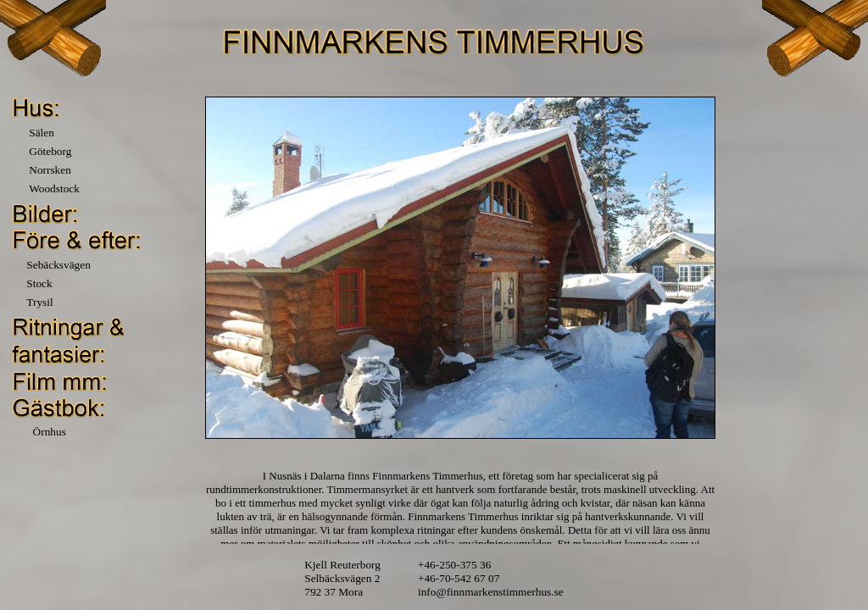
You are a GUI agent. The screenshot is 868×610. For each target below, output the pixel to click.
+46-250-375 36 (454, 565)
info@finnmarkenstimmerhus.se (491, 592)
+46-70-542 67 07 (459, 578)
